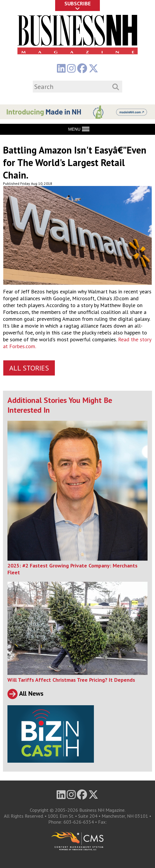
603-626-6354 (79, 822)
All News (25, 693)
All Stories (29, 368)
